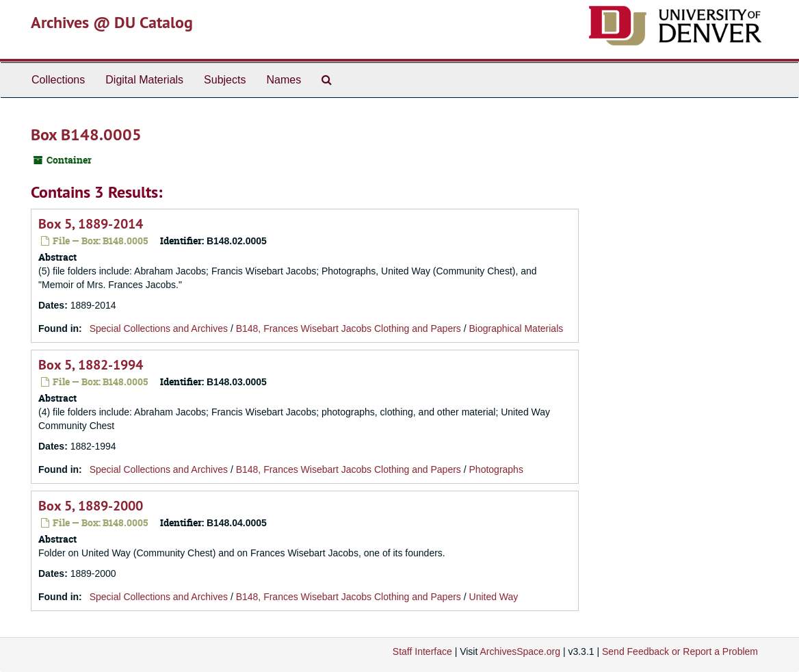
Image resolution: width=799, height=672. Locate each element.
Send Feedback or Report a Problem (680, 651)
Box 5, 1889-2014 (91, 224)
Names (284, 80)
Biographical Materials (516, 328)
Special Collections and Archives (159, 328)
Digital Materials (144, 80)
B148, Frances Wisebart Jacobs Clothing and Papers (349, 328)
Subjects (225, 80)
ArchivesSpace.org (520, 651)
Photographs (496, 469)
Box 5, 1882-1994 (91, 365)
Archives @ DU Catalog (112, 22)
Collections (58, 80)
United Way (494, 597)
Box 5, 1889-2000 (91, 506)
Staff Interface (422, 651)
